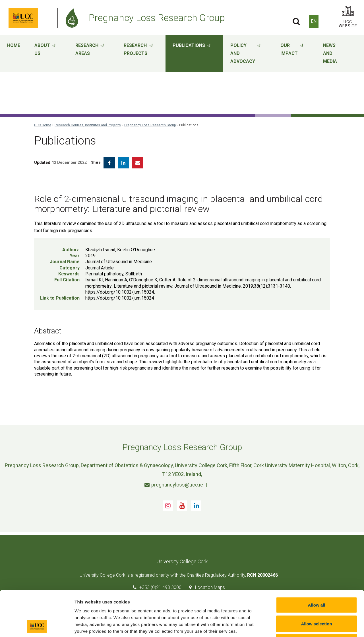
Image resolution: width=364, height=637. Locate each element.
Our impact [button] (292, 54)
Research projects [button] (138, 54)
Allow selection (316, 581)
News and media (330, 53)
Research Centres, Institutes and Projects (88, 125)
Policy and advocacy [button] (245, 54)
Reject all (317, 600)
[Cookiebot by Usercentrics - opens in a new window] (37, 626)
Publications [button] (192, 54)
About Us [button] (45, 54)
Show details (298, 626)
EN (314, 21)
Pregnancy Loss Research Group (150, 125)
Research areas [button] (90, 54)
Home (14, 45)
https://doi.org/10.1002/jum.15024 (120, 298)
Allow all (317, 562)
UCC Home (43, 125)
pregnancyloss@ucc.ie (174, 485)
